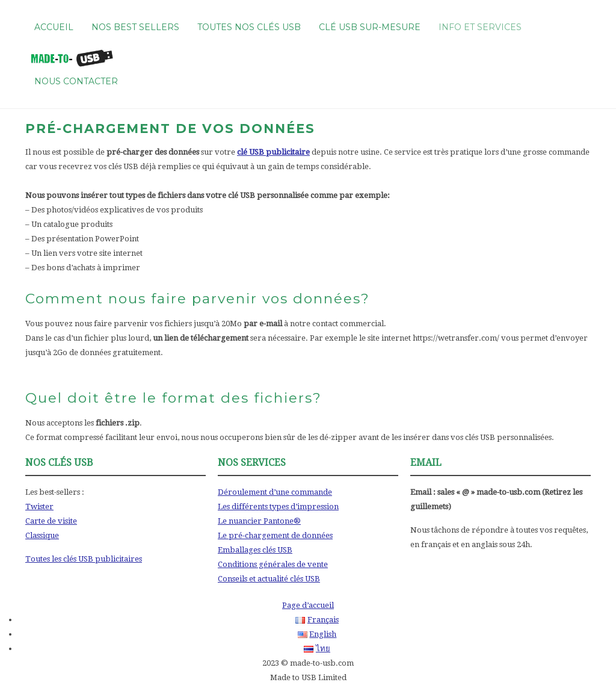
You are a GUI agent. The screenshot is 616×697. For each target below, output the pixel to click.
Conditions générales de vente (273, 564)
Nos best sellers (135, 27)
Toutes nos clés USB (249, 27)
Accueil (54, 27)
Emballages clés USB (255, 550)
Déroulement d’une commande (275, 492)
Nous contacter (76, 81)
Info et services (480, 27)
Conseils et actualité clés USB (269, 579)
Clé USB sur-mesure (370, 27)
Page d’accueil (308, 605)
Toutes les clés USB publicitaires (84, 559)
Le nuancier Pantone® (259, 521)
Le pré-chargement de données (275, 535)
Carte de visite (51, 521)
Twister (39, 506)
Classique (42, 535)
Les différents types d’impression (278, 506)
